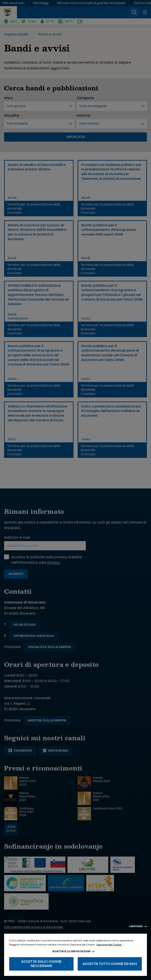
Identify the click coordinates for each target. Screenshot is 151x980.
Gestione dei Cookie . (109, 945)
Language (138, 926)
